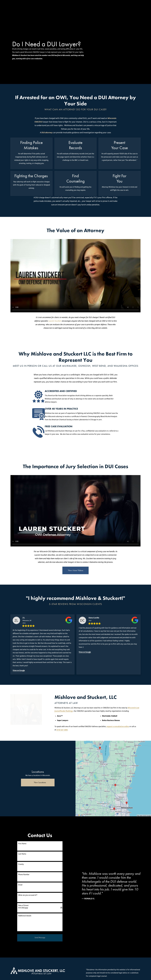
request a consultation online (86, 726)
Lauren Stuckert (55, 321)
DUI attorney (47, 133)
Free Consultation (98, 8)
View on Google (19, 670)
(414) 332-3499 (112, 726)
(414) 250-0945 (120, 8)
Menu (136, 8)
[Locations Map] (113, 775)
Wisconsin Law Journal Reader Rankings (111, 708)
